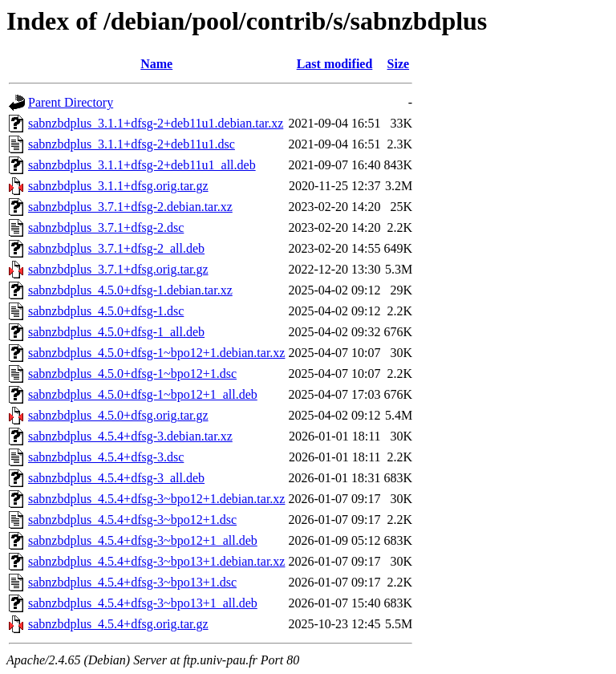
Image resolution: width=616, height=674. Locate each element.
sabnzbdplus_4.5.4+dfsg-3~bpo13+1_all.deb (143, 603)
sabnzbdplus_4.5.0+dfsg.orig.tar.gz (118, 415)
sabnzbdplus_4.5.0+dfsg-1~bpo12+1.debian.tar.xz (156, 353)
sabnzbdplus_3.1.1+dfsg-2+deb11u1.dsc (132, 144)
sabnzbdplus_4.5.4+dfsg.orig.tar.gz (118, 624)
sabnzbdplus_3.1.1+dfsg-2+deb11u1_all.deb (142, 165)
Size (399, 64)
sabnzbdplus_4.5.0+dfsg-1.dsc (106, 311)
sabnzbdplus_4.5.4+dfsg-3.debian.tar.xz (130, 436)
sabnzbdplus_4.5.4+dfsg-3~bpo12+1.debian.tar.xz (156, 499)
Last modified (335, 64)
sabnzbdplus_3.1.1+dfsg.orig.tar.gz (118, 186)
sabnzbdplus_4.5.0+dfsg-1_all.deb (116, 332)
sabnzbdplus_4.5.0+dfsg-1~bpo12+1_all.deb (143, 394)
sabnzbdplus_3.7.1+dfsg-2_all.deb (116, 248)
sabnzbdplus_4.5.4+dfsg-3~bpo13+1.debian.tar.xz (156, 561)
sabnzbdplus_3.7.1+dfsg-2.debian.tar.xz (130, 207)
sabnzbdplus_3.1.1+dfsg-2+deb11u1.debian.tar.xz (156, 123)
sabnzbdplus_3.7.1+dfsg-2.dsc (106, 227)
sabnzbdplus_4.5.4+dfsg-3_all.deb (116, 478)
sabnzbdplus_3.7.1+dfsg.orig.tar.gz (118, 269)
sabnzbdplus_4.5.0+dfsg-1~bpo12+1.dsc (132, 374)
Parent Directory (71, 102)
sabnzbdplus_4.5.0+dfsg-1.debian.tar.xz (130, 290)
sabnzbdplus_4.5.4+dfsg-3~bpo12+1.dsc (132, 520)
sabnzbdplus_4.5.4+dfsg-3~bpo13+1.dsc (132, 582)
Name (156, 64)
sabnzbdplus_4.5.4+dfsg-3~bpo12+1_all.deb (143, 540)
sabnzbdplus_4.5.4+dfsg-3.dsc (106, 457)
